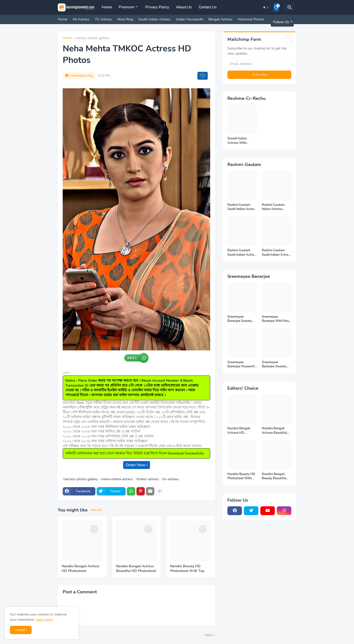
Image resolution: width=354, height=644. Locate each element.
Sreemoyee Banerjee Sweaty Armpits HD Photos (241, 319)
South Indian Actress (155, 19)
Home (107, 7)
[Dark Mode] (266, 7)
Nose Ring (125, 19)
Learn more (44, 620)
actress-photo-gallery (93, 38)
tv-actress (171, 479)
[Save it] (203, 76)
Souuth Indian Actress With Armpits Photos (239, 141)
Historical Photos (251, 19)
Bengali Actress (220, 19)
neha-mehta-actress (118, 479)
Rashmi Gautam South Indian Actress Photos (242, 253)
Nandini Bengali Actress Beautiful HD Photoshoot (136, 569)
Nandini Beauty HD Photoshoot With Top (187, 569)
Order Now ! (137, 465)
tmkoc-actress (148, 479)
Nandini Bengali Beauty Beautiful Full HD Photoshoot (276, 476)
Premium (126, 7)
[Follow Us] (282, 22)
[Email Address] (259, 64)
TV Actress (103, 19)
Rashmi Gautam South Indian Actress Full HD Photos (242, 207)
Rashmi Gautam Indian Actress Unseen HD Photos (275, 207)
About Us (184, 7)
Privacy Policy (157, 7)
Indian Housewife (190, 19)
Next (209, 635)
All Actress (81, 19)
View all (96, 510)
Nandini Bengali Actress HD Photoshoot (81, 569)
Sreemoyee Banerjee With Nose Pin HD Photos (276, 319)
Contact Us (208, 7)
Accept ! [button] (21, 630)
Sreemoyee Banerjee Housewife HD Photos (242, 365)
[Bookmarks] (276, 7)
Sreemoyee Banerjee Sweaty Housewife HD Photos (274, 365)
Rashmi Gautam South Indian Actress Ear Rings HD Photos (277, 253)
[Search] (290, 7)
